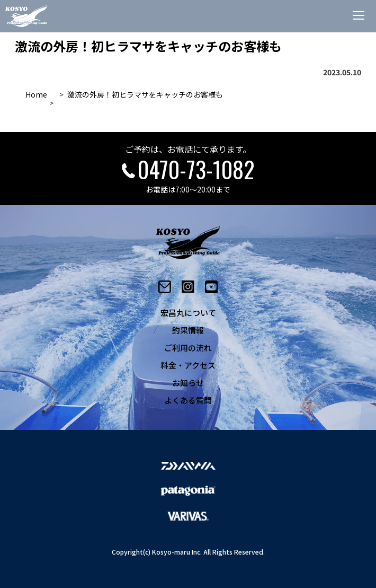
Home (36, 94)
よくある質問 (188, 400)
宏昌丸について (188, 313)
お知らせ (188, 383)
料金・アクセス (188, 365)
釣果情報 (188, 330)
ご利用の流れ (188, 348)
